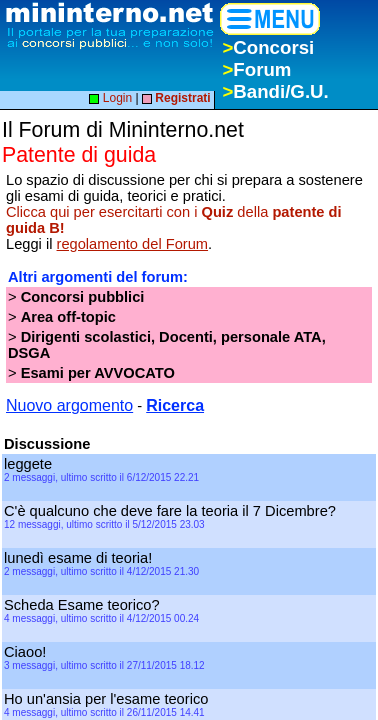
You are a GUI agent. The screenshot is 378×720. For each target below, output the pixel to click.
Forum (256, 69)
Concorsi (268, 47)
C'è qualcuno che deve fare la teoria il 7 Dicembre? (172, 511)
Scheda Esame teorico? (84, 605)
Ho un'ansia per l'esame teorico (108, 699)
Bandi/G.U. (275, 91)
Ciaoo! (29, 652)
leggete (30, 464)
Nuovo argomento (69, 405)
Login (110, 98)
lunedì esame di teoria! (80, 558)
